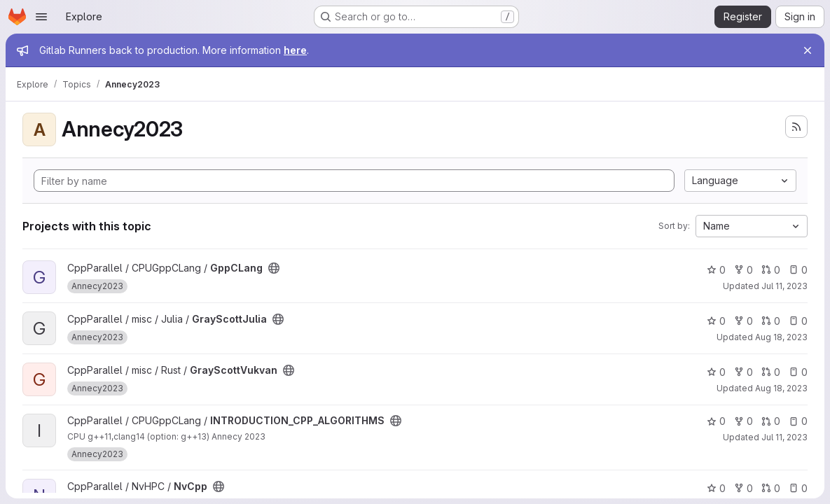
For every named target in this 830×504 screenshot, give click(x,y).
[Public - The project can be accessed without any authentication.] (274, 268)
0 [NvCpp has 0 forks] (743, 488)
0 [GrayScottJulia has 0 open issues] (798, 321)
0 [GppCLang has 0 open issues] (798, 270)
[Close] (808, 50)
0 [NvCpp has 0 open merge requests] (771, 488)
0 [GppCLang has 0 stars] (716, 270)
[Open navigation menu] (41, 17)
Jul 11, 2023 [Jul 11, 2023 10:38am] (784, 437)
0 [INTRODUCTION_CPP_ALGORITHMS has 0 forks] (743, 421)
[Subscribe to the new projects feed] (796, 127)
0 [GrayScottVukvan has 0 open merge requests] (771, 372)
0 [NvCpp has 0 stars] (716, 488)
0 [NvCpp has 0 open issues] (798, 488)
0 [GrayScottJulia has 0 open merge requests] (771, 321)
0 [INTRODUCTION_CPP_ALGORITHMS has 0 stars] (716, 421)
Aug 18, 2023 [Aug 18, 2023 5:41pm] (781, 337)
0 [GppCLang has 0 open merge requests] (771, 270)
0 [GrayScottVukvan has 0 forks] (743, 372)
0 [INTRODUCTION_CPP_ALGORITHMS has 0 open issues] (798, 421)
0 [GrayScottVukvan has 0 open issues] (798, 372)
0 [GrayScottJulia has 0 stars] (716, 321)
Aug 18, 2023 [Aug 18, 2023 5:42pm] (781, 388)
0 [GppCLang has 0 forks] (743, 270)
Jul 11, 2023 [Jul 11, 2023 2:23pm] (784, 286)
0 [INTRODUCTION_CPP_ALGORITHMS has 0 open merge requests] (771, 421)
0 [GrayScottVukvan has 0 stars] (716, 372)
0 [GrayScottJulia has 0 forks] (743, 321)
